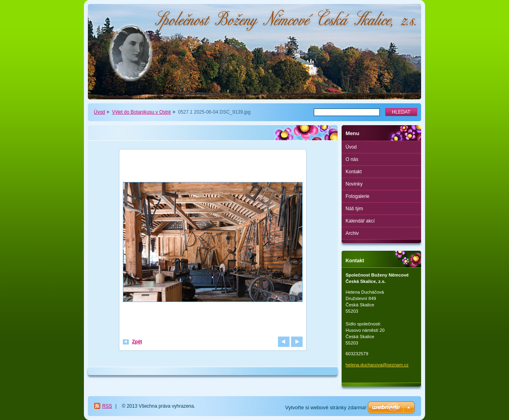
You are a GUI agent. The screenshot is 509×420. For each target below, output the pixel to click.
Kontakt (354, 172)
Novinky (354, 184)
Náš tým (354, 209)
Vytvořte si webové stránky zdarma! (326, 407)
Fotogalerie (357, 196)
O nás (352, 159)
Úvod (99, 112)
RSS (107, 406)
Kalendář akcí (360, 221)
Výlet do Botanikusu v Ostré (142, 112)
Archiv (352, 233)
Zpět (137, 342)
